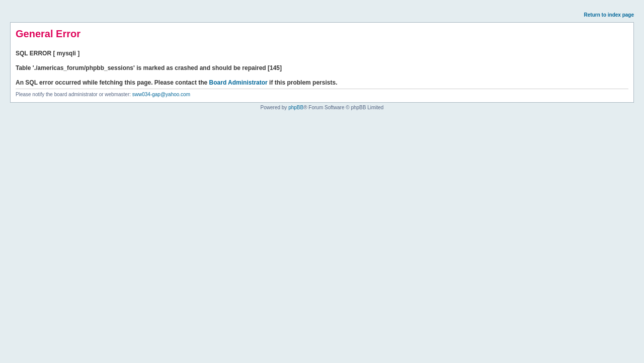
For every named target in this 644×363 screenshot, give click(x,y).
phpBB (296, 107)
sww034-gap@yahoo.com (161, 94)
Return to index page (609, 15)
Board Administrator (238, 83)
